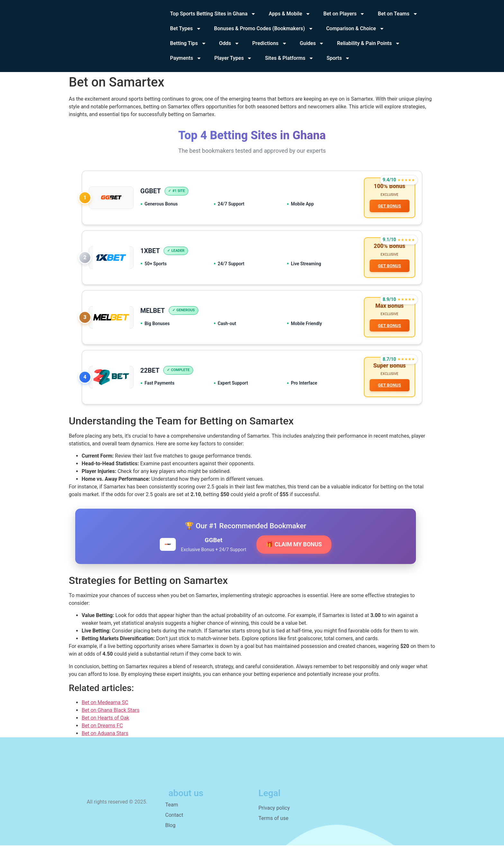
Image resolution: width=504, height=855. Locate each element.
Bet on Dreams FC (102, 735)
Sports (338, 58)
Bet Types (186, 29)
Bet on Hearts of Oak (105, 728)
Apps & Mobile (290, 14)
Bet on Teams (398, 14)
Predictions (270, 43)
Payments (186, 58)
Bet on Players (344, 14)
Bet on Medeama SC (105, 712)
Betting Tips (188, 43)
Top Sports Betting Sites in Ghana (213, 14)
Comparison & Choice (355, 29)
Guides (312, 43)
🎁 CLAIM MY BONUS (294, 554)
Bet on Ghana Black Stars (111, 720)
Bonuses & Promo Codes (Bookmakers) (264, 29)
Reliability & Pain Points (369, 43)
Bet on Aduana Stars (105, 743)
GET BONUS (388, 207)
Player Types (233, 58)
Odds (229, 43)
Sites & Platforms (289, 58)
